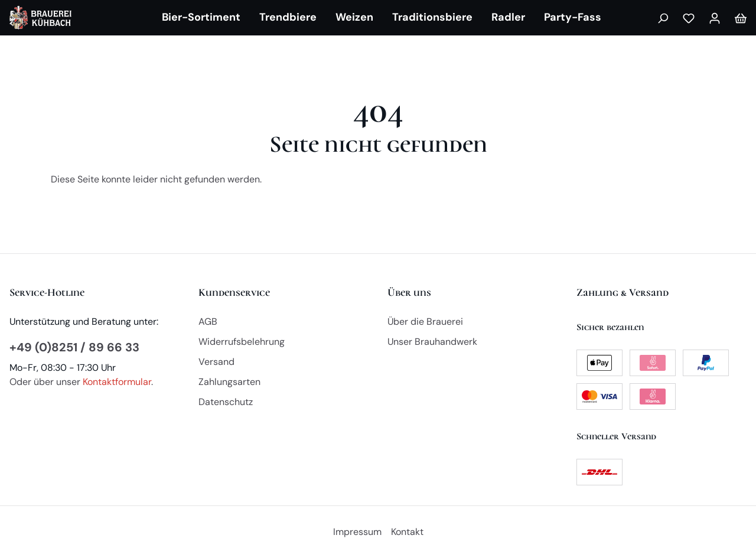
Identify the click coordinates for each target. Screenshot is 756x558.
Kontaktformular (117, 382)
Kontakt (407, 532)
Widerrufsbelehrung (242, 342)
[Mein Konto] (715, 18)
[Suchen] (663, 18)
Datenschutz (226, 402)
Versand (216, 362)
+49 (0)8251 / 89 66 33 (74, 347)
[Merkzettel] (689, 18)
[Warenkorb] (741, 18)
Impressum (357, 532)
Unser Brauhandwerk (432, 342)
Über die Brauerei (425, 322)
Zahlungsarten (229, 382)
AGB (208, 322)
